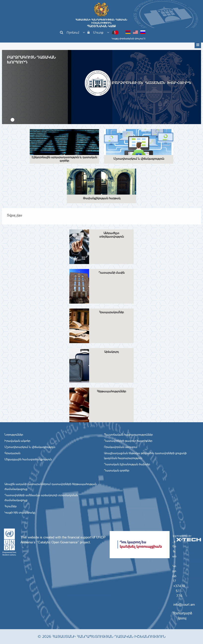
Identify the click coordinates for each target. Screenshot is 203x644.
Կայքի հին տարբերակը (20, 512)
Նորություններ (14, 435)
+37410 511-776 (179, 591)
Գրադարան (12, 453)
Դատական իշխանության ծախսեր (127, 464)
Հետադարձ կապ (182, 615)
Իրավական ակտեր (17, 441)
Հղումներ (11, 506)
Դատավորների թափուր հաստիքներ (128, 441)
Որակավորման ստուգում (121, 447)
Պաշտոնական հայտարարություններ (128, 435)
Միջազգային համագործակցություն (28, 459)
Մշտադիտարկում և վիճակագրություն (30, 447)
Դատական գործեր (117, 470)
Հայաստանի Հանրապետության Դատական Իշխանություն (101, 23)
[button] (13, 120)
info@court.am (184, 604)
